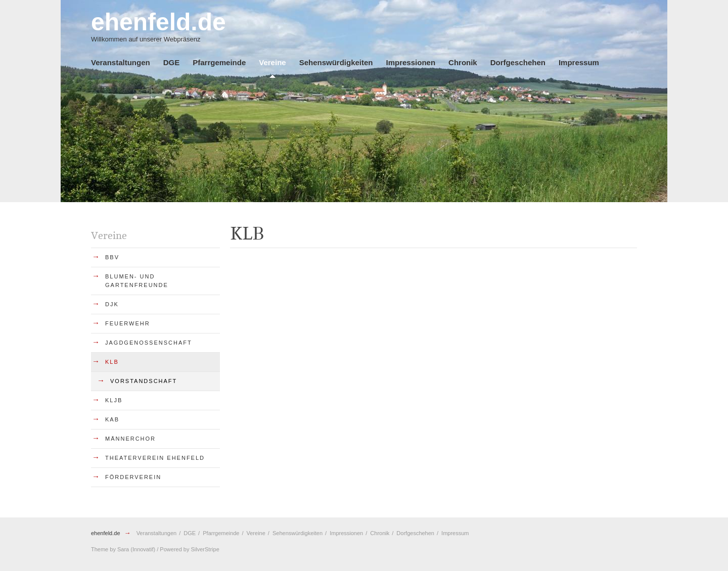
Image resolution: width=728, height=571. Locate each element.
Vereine (272, 62)
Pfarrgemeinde (219, 62)
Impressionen (411, 62)
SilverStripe (205, 549)
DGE (172, 62)
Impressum (579, 62)
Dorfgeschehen (518, 62)
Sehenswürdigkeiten (336, 62)
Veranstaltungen (121, 62)
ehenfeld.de (106, 533)
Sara (123, 549)
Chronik (463, 62)
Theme (100, 549)
